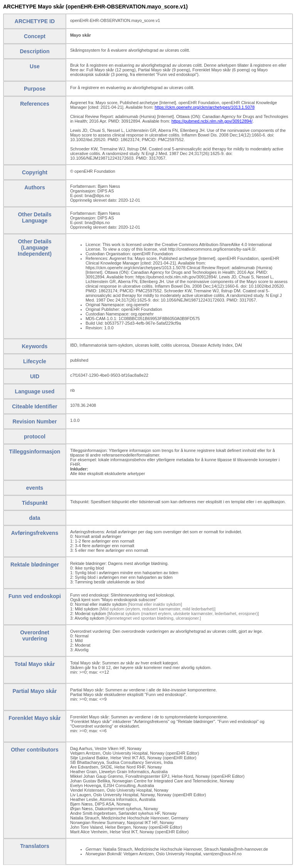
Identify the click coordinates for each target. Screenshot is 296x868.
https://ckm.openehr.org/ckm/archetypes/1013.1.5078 (204, 107)
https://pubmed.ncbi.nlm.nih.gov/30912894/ (212, 121)
